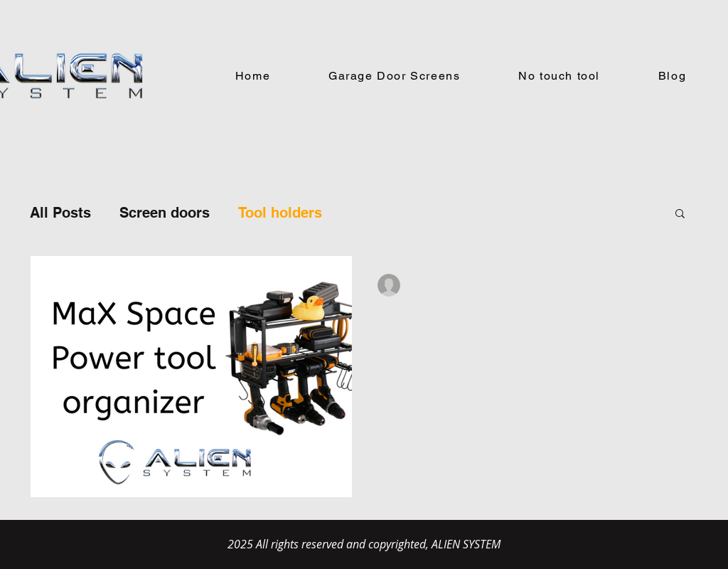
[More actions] (670, 285)
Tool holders (280, 213)
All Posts (60, 213)
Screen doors (165, 213)
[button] (680, 214)
